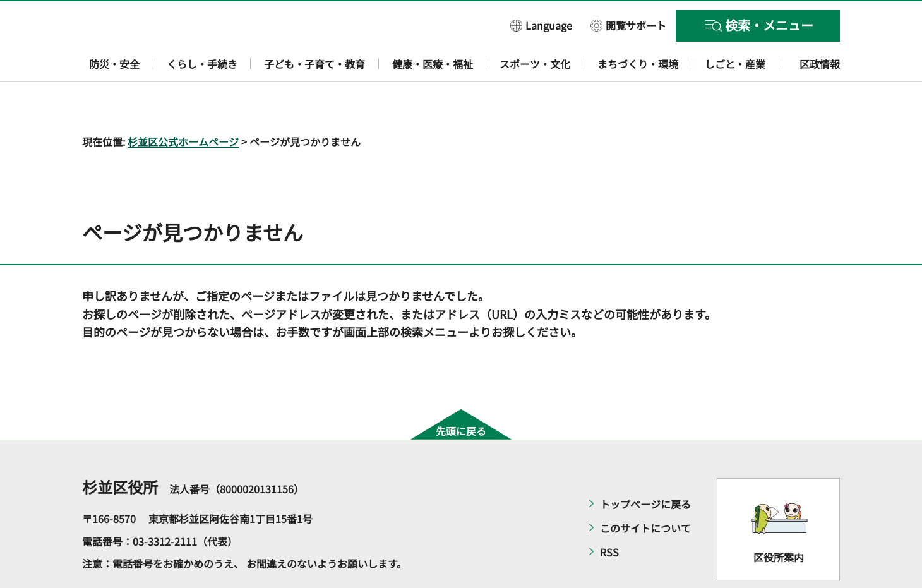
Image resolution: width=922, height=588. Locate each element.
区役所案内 (779, 520)
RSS (609, 516)
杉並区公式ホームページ (183, 105)
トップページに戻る (645, 468)
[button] (541, 25)
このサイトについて (645, 492)
